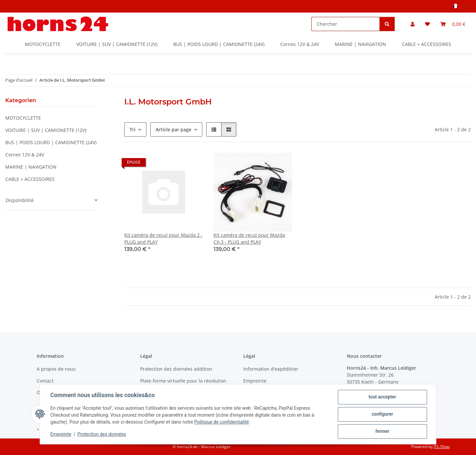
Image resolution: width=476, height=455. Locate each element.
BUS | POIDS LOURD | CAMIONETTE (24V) (51, 142)
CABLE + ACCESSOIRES (30, 179)
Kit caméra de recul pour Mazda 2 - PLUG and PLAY (163, 238)
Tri (133, 129)
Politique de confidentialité (222, 422)
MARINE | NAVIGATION (31, 167)
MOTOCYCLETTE (23, 118)
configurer (382, 414)
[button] (413, 24)
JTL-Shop (442, 447)
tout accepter (382, 397)
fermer (382, 432)
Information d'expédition (271, 369)
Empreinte (61, 434)
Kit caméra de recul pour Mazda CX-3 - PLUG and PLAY (249, 238)
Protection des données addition (176, 369)
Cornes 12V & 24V (25, 155)
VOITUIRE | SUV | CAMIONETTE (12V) (46, 130)
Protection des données (102, 434)
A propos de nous (56, 369)
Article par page (174, 129)
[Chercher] (346, 24)
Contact (45, 381)
